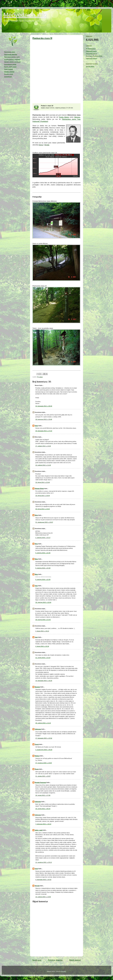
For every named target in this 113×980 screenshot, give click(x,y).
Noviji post (37, 960)
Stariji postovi (75, 960)
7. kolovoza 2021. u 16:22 (43, 824)
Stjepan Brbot (39, 488)
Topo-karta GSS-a (91, 54)
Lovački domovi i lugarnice (12, 59)
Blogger (64, 971)
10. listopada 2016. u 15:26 (44, 681)
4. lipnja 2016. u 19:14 (42, 631)
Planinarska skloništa (11, 54)
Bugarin (37, 687)
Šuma (37, 769)
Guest (37, 744)
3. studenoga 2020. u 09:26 (44, 750)
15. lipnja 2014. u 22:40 (43, 482)
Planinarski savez (91, 51)
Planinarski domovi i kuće (12, 57)
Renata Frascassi (40, 782)
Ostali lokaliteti (9, 69)
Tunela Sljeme (64, 117)
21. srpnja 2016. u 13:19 (43, 658)
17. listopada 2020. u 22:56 (44, 738)
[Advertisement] (14, 117)
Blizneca (77, 117)
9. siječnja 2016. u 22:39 (43, 568)
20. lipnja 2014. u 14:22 (43, 509)
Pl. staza (40, 377)
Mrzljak (47, 145)
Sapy (36, 426)
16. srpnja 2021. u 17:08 (43, 795)
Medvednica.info (25, 15)
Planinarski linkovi (91, 58)
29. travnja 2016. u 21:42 (43, 620)
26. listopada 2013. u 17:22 (44, 431)
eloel (36, 869)
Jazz (36, 586)
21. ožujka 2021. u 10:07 (43, 776)
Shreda (37, 886)
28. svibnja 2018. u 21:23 (43, 723)
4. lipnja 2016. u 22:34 (42, 646)
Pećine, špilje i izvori (10, 67)
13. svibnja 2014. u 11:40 (43, 465)
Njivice (41, 145)
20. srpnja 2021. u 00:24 (43, 809)
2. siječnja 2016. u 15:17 (43, 538)
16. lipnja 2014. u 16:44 (43, 496)
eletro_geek (39, 830)
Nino (36, 515)
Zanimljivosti (8, 77)
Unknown (38, 729)
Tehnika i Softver (9, 72)
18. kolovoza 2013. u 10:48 (44, 419)
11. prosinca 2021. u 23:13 (44, 862)
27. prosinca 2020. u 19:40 (44, 763)
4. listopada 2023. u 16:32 (43, 880)
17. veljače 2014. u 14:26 (43, 446)
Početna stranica (55, 960)
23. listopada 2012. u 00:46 (44, 406)
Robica (37, 756)
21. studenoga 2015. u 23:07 (44, 522)
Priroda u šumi (9, 74)
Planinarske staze (10, 52)
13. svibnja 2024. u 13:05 (43, 897)
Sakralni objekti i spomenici (12, 62)
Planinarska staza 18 (42, 38)
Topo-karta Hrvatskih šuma (94, 56)
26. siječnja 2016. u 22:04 (43, 602)
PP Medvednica (91, 49)
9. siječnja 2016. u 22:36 (43, 553)
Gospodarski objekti (10, 64)
